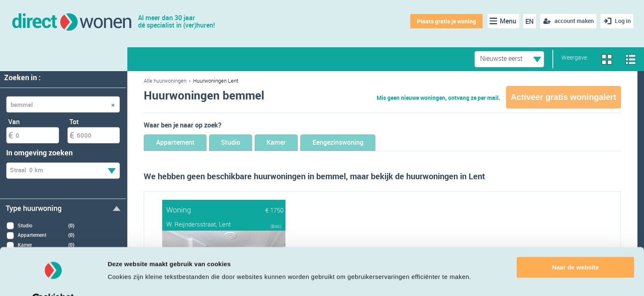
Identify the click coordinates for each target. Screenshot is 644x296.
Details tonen (127, 280)
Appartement (179, 143)
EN (528, 21)
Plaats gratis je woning (445, 21)
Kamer (295, 143)
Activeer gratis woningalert (564, 97)
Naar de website (575, 248)
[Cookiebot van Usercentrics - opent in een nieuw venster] (53, 280)
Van (14, 122)
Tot (74, 122)
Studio (243, 143)
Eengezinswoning (366, 143)
